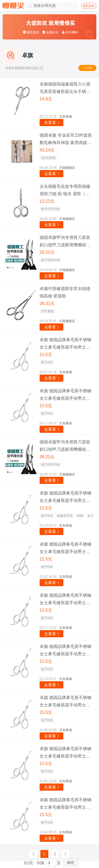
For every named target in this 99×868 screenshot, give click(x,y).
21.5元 (46, 355)
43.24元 (47, 150)
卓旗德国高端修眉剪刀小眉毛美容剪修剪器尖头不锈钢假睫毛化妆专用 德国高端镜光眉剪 (65, 89)
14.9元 (46, 99)
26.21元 (47, 252)
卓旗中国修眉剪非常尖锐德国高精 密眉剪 (65, 292)
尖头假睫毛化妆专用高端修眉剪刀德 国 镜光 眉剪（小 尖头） (65, 191)
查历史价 (89, 6)
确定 (71, 862)
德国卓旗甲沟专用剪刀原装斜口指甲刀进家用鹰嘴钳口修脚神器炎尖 (65, 242)
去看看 (52, 123)
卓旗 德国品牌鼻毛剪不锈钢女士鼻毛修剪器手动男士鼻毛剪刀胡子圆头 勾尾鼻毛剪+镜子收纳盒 (65, 344)
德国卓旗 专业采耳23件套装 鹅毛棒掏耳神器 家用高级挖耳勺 (66, 140)
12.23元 (47, 201)
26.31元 (47, 303)
